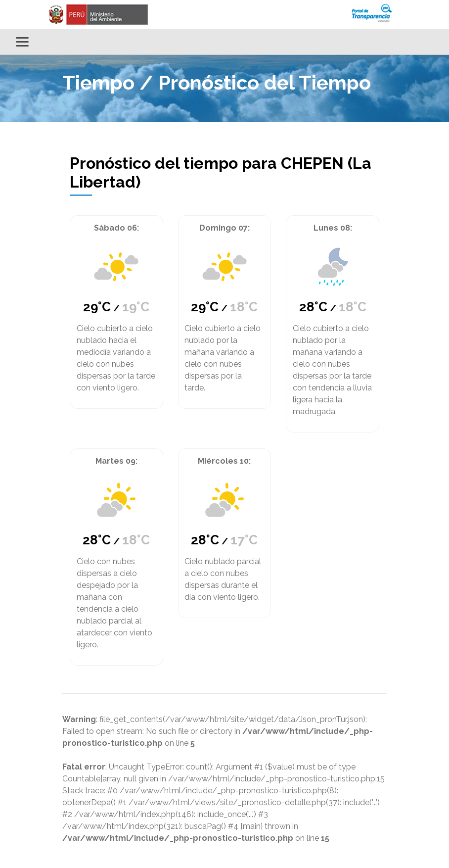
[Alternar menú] (22, 42)
